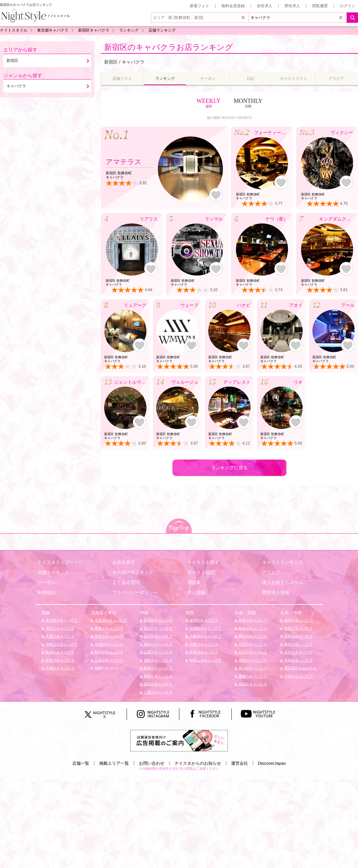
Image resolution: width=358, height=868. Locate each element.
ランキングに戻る (229, 468)
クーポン (47, 582)
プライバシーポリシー (135, 592)
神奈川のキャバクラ (61, 644)
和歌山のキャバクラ (205, 660)
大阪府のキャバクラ (205, 636)
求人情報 (196, 592)
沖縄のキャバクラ (298, 676)
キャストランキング (282, 562)
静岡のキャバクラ (158, 676)
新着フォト (200, 6)
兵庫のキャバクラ (203, 644)
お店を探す (124, 562)
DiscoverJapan (272, 763)
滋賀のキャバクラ (203, 620)
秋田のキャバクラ (109, 652)
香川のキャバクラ (252, 668)
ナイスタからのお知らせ (198, 763)
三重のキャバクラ (158, 692)
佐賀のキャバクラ (298, 628)
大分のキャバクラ (298, 652)
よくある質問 (126, 582)
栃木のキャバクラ (59, 652)
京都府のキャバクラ (205, 628)
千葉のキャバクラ (59, 636)
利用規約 (47, 592)
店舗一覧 (81, 763)
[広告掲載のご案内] (179, 740)
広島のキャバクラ (252, 644)
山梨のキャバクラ (158, 652)
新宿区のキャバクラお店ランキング (169, 47)
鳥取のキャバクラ (252, 620)
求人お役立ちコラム (282, 582)
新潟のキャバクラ (158, 620)
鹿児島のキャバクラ (300, 668)
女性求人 (265, 6)
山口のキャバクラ (252, 652)
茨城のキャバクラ (59, 668)
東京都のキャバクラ (61, 620)
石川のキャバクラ (158, 636)
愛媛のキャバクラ (252, 676)
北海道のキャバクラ (110, 620)
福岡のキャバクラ (298, 620)
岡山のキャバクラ (252, 636)
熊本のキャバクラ (298, 644)
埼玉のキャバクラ (59, 628)
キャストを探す (203, 562)
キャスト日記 (201, 572)
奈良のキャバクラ (203, 652)
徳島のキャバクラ (252, 660)
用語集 (194, 582)
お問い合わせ (152, 763)
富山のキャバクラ (158, 628)
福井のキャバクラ (158, 644)
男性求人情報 (276, 592)
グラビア (271, 572)
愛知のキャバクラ (158, 684)
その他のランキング (133, 572)
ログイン (348, 6)
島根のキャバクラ (252, 628)
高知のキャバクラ (252, 684)
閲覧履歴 (320, 6)
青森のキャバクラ (109, 628)
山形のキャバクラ (109, 660)
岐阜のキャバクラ (158, 668)
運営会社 (240, 763)
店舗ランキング (53, 572)
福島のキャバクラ (109, 668)
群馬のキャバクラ (59, 660)
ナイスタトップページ (60, 562)
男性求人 (292, 6)
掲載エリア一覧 (114, 763)
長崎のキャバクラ (298, 636)
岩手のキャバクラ (109, 636)
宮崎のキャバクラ (298, 660)
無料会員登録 (233, 6)
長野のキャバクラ (158, 660)
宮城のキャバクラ (109, 644)
